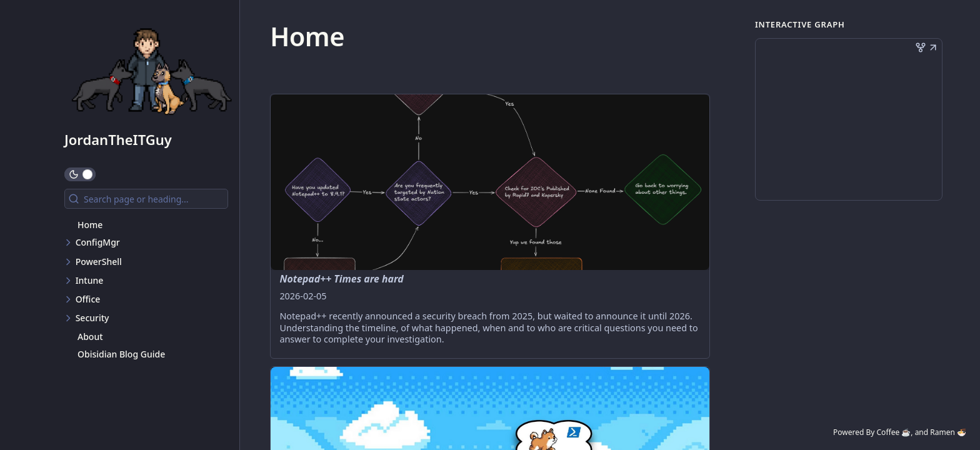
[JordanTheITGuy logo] (152, 71)
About (90, 337)
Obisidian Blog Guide (121, 354)
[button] (933, 49)
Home (90, 225)
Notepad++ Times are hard (341, 279)
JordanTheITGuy (118, 139)
